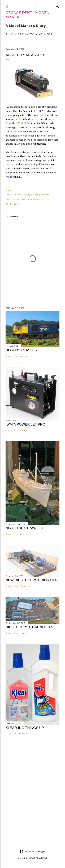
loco (23, 199)
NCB (41, 199)
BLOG (9, 35)
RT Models (23, 123)
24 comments (21, 733)
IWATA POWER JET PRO (25, 424)
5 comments (20, 633)
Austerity (26, 195)
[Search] (57, 5)
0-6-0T (16, 195)
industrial (10, 199)
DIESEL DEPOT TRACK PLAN (29, 627)
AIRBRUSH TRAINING (29, 35)
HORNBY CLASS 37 (21, 350)
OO (46, 199)
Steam (20, 204)
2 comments (20, 430)
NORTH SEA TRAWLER (24, 528)
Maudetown (32, 199)
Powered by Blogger (33, 852)
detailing (36, 195)
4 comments (20, 356)
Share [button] (8, 190)
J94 (18, 199)
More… (49, 35)
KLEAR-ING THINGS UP (25, 728)
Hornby (45, 195)
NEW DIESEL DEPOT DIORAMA (31, 580)
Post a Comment (23, 586)
